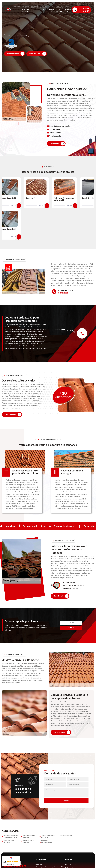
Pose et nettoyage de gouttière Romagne (11, 837)
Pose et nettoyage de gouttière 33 (60, 10)
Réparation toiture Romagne (29, 837)
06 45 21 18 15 (84, 11)
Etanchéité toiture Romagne (29, 841)
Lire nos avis (11, 864)
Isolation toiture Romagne (9, 841)
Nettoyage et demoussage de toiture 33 (25, 10)
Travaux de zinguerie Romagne (48, 837)
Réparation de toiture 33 (43, 8)
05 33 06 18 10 (84, 8)
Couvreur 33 (31, 198)
